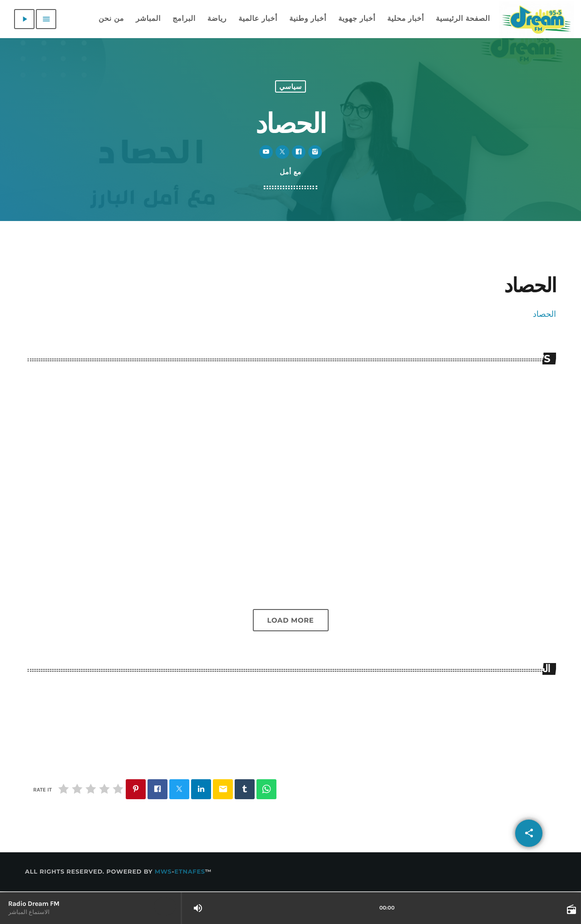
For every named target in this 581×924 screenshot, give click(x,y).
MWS (163, 873)
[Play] (24, 19)
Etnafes (190, 873)
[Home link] (537, 19)
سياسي (290, 86)
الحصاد (544, 314)
